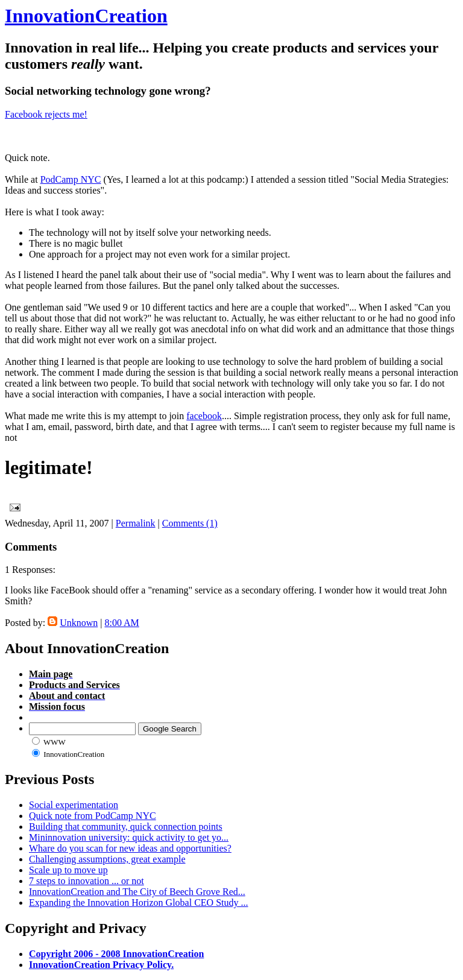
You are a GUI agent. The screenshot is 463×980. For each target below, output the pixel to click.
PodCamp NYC (71, 179)
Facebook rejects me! (46, 114)
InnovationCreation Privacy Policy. (101, 965)
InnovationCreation (86, 16)
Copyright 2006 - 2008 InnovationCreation (116, 954)
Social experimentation (74, 805)
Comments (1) (190, 523)
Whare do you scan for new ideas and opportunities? (130, 848)
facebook (204, 416)
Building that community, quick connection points (126, 827)
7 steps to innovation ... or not (87, 881)
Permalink (136, 523)
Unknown (79, 623)
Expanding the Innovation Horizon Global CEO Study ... (139, 903)
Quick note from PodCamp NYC (93, 816)
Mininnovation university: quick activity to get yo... (129, 837)
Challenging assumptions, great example (107, 859)
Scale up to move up (68, 870)
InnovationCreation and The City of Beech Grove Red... (137, 892)
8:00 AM (121, 623)
